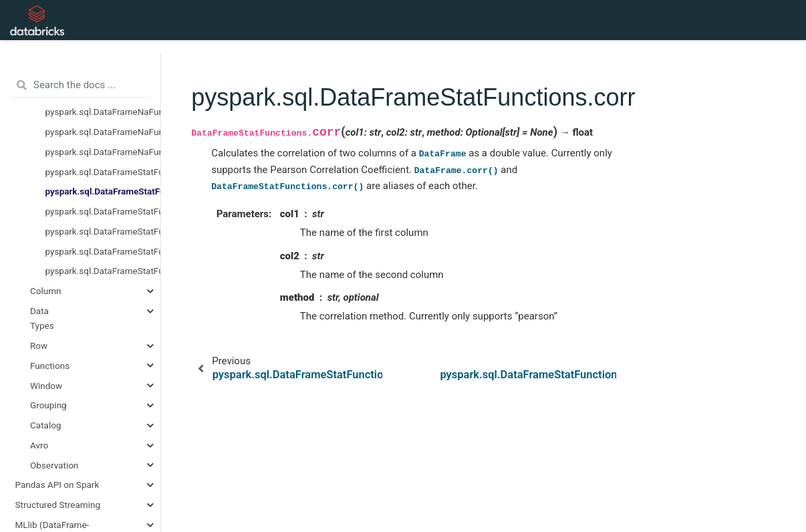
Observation (54, 465)
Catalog (45, 425)
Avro (39, 445)
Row (39, 346)
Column (46, 291)
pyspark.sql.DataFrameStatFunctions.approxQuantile (103, 172)
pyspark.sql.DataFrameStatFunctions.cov (103, 211)
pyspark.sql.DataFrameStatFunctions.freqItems (103, 251)
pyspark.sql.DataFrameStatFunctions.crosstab (103, 231)
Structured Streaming (58, 505)
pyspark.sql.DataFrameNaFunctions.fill (103, 132)
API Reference (254, 20)
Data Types (42, 318)
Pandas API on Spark (57, 485)
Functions (50, 366)
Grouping (48, 405)
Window (46, 386)
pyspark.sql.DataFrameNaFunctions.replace (103, 152)
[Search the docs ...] (80, 86)
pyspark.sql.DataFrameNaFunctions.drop (103, 112)
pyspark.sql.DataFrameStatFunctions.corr (103, 191)
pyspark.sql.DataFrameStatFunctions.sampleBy (103, 271)
